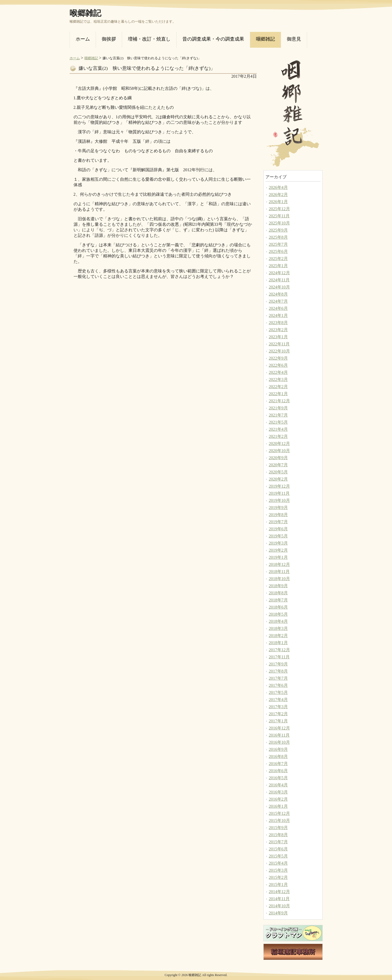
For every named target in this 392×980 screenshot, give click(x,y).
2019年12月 (279, 486)
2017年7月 (278, 678)
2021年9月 (278, 408)
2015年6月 (278, 849)
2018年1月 (278, 643)
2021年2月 (278, 436)
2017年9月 (278, 664)
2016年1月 (278, 806)
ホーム (75, 58)
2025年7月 (278, 244)
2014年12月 (279, 892)
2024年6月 (278, 308)
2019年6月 (278, 529)
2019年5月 (278, 536)
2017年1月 (278, 721)
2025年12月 (279, 209)
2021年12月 (279, 401)
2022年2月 (278, 387)
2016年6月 (278, 771)
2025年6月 (278, 251)
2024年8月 (278, 294)
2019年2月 (278, 550)
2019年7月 (278, 522)
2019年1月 (278, 557)
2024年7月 (278, 301)
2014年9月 (278, 913)
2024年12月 (279, 273)
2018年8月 (278, 593)
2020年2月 (278, 479)
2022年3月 (278, 379)
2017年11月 (279, 657)
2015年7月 (278, 842)
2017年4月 (278, 700)
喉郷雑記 (85, 13)
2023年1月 (278, 337)
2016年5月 (278, 778)
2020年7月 (278, 465)
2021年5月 (278, 422)
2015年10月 (279, 820)
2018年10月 (279, 579)
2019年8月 (278, 515)
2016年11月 (279, 735)
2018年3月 (278, 628)
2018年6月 (278, 607)
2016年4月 (278, 785)
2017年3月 (278, 707)
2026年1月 (278, 202)
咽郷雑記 (91, 58)
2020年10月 (279, 451)
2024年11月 (279, 280)
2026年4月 (278, 187)
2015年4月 (278, 863)
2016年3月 (278, 792)
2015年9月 (278, 828)
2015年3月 (278, 870)
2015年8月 (278, 835)
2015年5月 (278, 856)
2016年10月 (279, 742)
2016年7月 (278, 764)
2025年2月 (278, 259)
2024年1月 (278, 315)
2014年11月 (279, 899)
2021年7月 (278, 415)
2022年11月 (279, 344)
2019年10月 (279, 500)
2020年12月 (279, 444)
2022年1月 (278, 394)
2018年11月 (279, 572)
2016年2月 (278, 799)
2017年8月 (278, 671)
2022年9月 (278, 358)
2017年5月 (278, 692)
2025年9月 (278, 230)
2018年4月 (278, 621)
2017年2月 (278, 714)
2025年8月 (278, 237)
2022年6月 (278, 365)
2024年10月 (279, 287)
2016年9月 (278, 749)
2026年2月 (278, 195)
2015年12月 (279, 813)
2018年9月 (278, 586)
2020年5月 (278, 472)
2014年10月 (279, 906)
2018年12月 (279, 564)
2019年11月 (279, 493)
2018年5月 (278, 614)
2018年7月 (278, 600)
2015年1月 (278, 885)
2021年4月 (278, 429)
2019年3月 (278, 543)
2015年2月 (278, 877)
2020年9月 (278, 458)
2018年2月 (278, 636)
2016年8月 (278, 756)
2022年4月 (278, 372)
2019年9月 (278, 508)
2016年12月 (279, 728)
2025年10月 (279, 223)
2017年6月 (278, 685)
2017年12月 (279, 650)
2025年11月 (279, 216)
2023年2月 (278, 330)
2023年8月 (278, 323)
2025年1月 (278, 266)
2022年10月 (279, 351)
